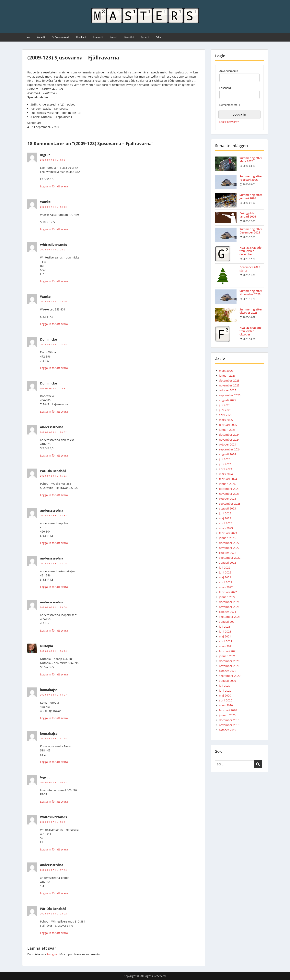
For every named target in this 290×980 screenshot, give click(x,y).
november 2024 (229, 440)
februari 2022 (228, 592)
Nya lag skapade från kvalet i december (250, 251)
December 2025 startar (250, 269)
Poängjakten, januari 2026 (248, 215)
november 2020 (229, 666)
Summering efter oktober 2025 (251, 311)
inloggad (53, 954)
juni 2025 (225, 410)
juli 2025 (225, 405)
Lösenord (225, 88)
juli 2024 (225, 459)
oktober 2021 (228, 612)
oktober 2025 (228, 390)
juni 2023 (225, 513)
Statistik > (129, 37)
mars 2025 (226, 420)
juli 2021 (225, 627)
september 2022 (230, 558)
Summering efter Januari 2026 (251, 196)
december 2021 (229, 602)
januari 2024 (227, 484)
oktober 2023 (228, 499)
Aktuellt (41, 37)
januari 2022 (227, 597)
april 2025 (226, 415)
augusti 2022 (227, 563)
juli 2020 (225, 686)
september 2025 (230, 395)
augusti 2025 (227, 400)
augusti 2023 (227, 508)
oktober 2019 (228, 730)
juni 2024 (225, 464)
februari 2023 (228, 533)
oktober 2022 (228, 553)
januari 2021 (227, 656)
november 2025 (229, 385)
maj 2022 (225, 577)
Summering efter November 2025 (251, 293)
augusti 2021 (227, 622)
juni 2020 (225, 691)
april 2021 (226, 641)
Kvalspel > (98, 37)
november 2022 (229, 548)
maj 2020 (225, 695)
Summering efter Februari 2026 (251, 178)
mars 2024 (226, 474)
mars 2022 (226, 587)
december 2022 (229, 543)
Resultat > (81, 37)
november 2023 (229, 494)
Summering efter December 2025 (251, 231)
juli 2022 (225, 567)
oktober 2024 (228, 444)
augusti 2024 (227, 454)
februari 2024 (228, 479)
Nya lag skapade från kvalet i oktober (250, 331)
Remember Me (229, 105)
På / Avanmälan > (61, 37)
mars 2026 (226, 371)
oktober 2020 (228, 671)
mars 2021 (226, 646)
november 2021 (229, 607)
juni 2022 (225, 572)
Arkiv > (159, 37)
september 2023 (230, 503)
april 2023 (226, 523)
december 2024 (229, 435)
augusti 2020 (227, 681)
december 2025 (229, 380)
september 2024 (230, 449)
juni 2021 (225, 631)
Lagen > (114, 37)
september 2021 (230, 617)
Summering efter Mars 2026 (251, 160)
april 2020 (226, 700)
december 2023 (229, 489)
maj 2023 (225, 518)
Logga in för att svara (54, 186)
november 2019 (229, 725)
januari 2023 (227, 538)
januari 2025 (227, 430)
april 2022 (226, 582)
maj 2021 (225, 636)
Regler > (145, 37)
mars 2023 (226, 528)
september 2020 (230, 676)
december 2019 (229, 720)
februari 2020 (228, 710)
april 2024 (226, 469)
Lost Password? (229, 122)
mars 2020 (226, 705)
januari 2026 (227, 376)
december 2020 (229, 661)
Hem (28, 37)
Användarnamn (229, 71)
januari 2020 (227, 715)
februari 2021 (228, 651)
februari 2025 (228, 425)
